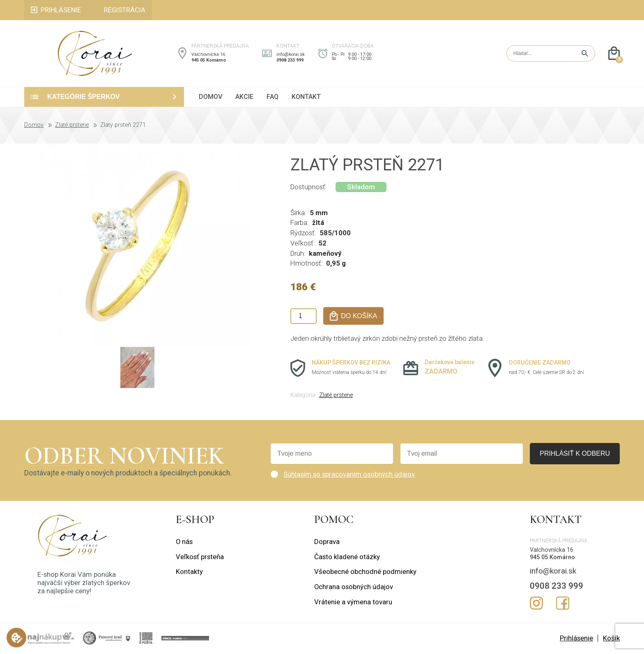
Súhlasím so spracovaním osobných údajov (349, 475)
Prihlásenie (576, 639)
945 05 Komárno (209, 61)
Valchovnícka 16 (208, 55)
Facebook (563, 604)
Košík (611, 639)
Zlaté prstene (72, 126)
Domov (34, 126)
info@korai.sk (291, 55)
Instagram (536, 604)
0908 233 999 (290, 61)
